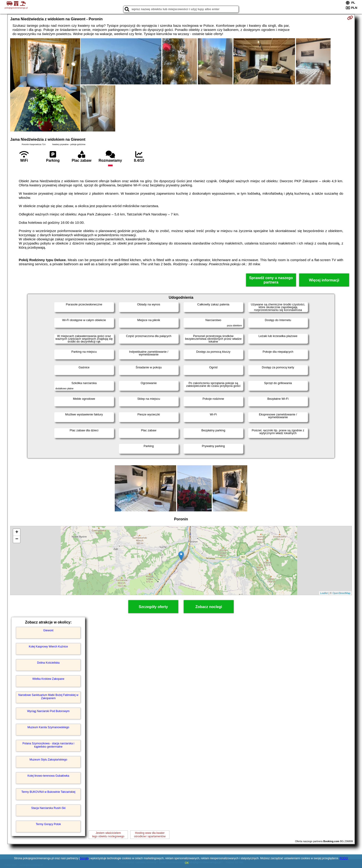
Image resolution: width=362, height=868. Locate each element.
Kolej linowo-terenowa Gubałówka (48, 776)
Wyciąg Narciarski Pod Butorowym (48, 711)
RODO (344, 858)
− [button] (17, 539)
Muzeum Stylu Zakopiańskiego (48, 760)
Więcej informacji (324, 280)
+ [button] (17, 532)
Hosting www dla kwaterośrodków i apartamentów (150, 835)
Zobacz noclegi (209, 607)
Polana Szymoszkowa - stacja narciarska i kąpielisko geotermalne (48, 745)
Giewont (48, 630)
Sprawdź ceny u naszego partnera (271, 280)
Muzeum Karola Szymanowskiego (48, 727)
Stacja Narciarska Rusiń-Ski (48, 808)
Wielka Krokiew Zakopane (48, 679)
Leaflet (324, 593)
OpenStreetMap (341, 593)
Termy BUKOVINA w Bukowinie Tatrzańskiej (48, 792)
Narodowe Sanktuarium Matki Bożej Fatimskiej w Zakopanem (48, 697)
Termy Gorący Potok (48, 824)
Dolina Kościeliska (48, 663)
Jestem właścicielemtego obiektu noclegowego (108, 835)
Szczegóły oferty (153, 607)
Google (84, 858)
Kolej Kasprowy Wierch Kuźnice (48, 647)
